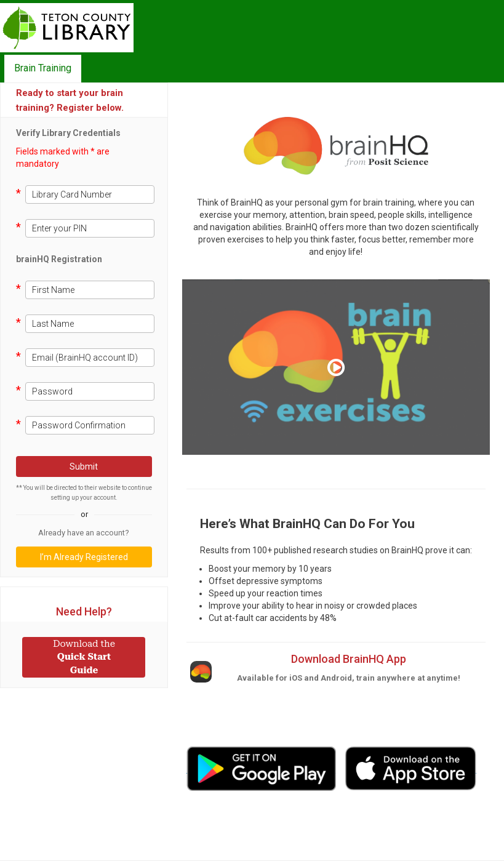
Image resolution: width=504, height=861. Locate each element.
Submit (84, 467)
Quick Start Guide (84, 657)
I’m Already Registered (84, 557)
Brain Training (43, 68)
